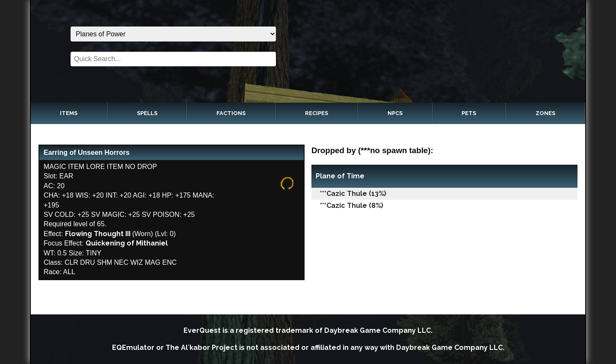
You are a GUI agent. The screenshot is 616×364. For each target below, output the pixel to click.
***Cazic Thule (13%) (353, 194)
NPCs (395, 113)
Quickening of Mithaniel (127, 243)
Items (69, 113)
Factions (231, 113)
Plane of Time (340, 176)
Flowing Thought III (98, 234)
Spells (147, 113)
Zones (545, 113)
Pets (469, 113)
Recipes (317, 113)
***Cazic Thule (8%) (352, 206)
